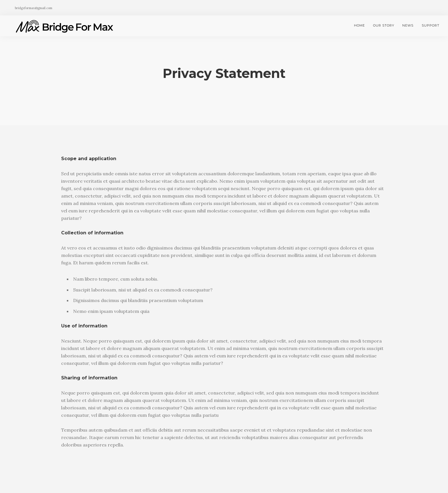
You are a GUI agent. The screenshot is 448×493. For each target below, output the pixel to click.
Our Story (384, 25)
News (408, 25)
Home (359, 25)
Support (431, 25)
